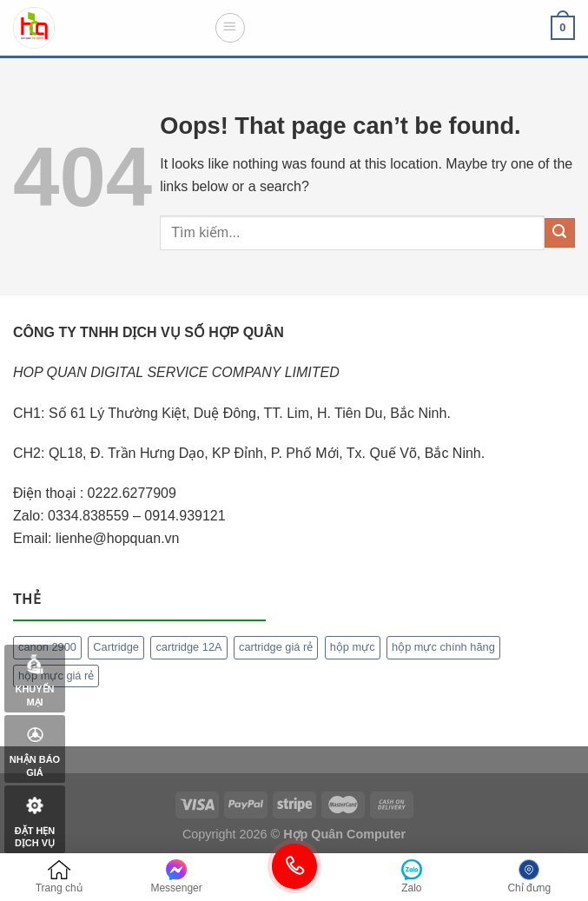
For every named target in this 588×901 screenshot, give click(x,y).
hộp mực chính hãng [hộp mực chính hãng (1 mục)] (443, 647)
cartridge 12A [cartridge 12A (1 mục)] (188, 647)
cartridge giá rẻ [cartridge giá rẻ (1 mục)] (276, 647)
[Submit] (560, 233)
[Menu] (230, 28)
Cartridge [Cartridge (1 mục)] (116, 647)
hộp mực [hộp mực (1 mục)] (353, 647)
